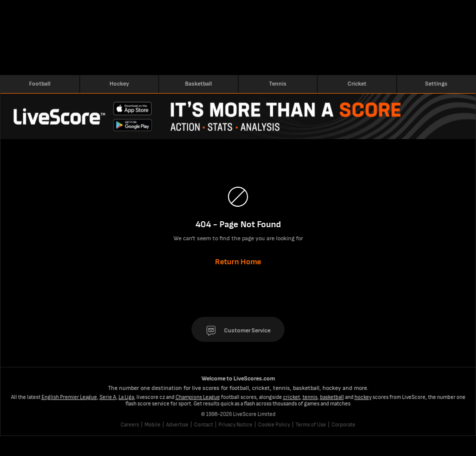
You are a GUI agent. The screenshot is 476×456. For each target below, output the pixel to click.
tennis (310, 397)
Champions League (198, 397)
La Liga (126, 397)
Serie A (108, 397)
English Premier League (69, 397)
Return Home (238, 262)
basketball (332, 397)
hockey (363, 397)
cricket (291, 397)
